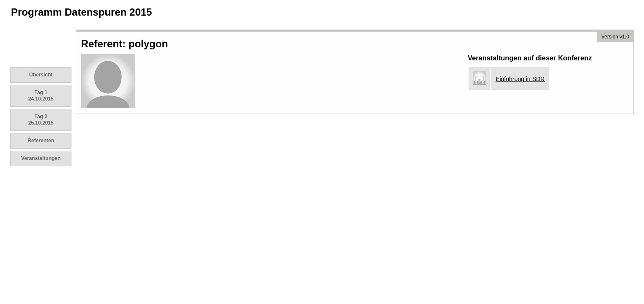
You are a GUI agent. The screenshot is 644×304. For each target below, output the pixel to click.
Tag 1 (41, 96)
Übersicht (41, 75)
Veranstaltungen (41, 158)
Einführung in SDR (520, 79)
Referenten (41, 141)
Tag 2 (41, 120)
